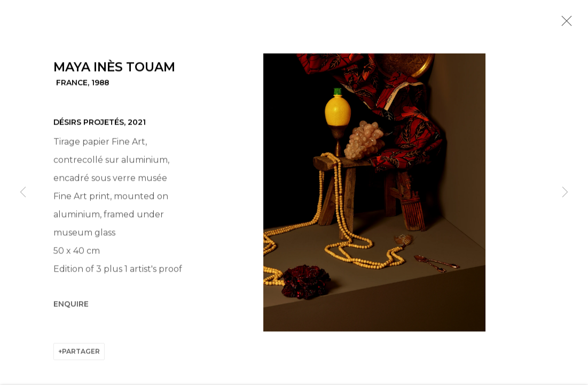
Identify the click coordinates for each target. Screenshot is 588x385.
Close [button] (564, 24)
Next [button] (565, 192)
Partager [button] (81, 353)
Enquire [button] (71, 305)
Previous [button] (23, 192)
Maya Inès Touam (114, 68)
